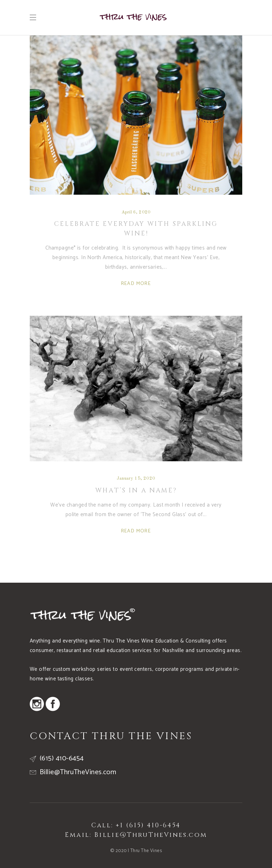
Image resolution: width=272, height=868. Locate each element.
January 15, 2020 (136, 478)
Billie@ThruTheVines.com (151, 835)
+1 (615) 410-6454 (148, 825)
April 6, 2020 (136, 212)
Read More (136, 284)
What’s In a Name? (136, 490)
